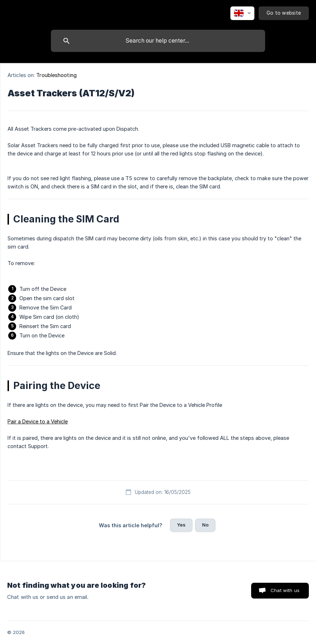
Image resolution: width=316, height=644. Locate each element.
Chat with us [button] (285, 590)
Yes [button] (181, 525)
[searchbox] (158, 41)
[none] (242, 13)
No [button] (205, 525)
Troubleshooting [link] (56, 75)
